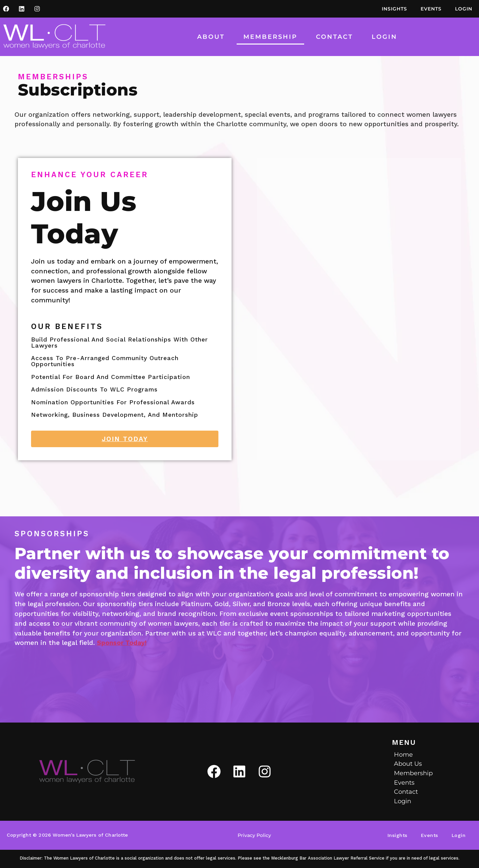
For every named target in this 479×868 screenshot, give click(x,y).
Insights (394, 9)
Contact (335, 37)
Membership (270, 37)
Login (464, 9)
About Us (408, 764)
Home (403, 754)
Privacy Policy (254, 835)
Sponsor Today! (122, 643)
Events (431, 9)
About (211, 37)
